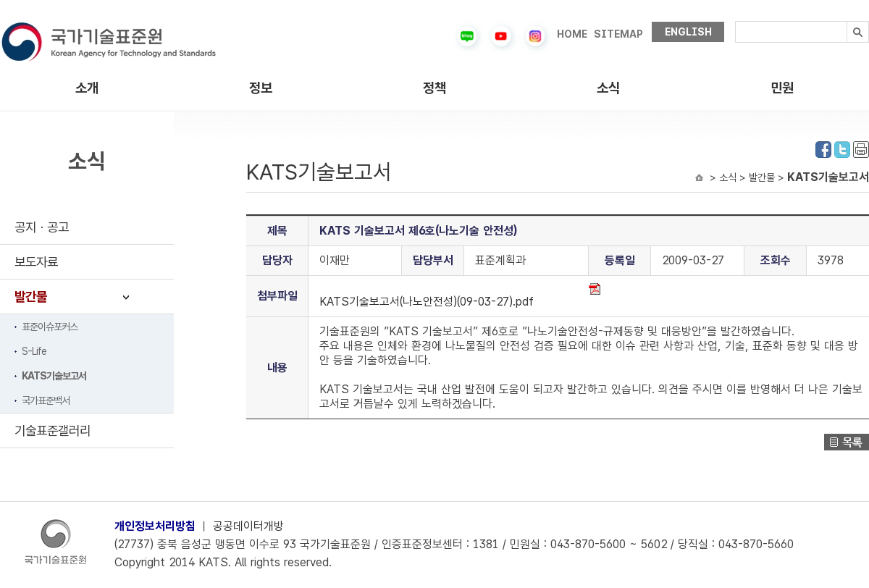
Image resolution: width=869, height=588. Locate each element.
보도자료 (36, 262)
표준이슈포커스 (50, 327)
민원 (782, 88)
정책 (434, 88)
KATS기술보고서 (54, 376)
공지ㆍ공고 (42, 227)
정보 (261, 88)
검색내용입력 (735, 21)
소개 (87, 88)
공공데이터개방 (248, 526)
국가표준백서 (46, 400)
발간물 (31, 297)
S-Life (34, 351)
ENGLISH (688, 32)
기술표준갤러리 (53, 430)
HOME (572, 34)
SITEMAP (618, 34)
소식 (608, 88)
